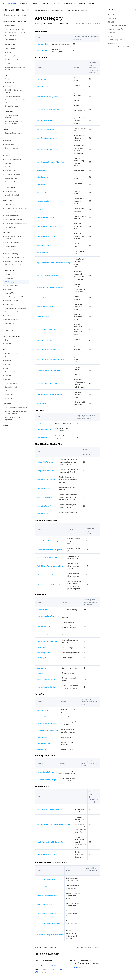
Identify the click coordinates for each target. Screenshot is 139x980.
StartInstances (41, 171)
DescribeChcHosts (43, 514)
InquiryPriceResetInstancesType (48, 149)
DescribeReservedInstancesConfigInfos (50, 359)
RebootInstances (42, 177)
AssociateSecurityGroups (45, 772)
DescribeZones (42, 50)
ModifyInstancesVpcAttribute (47, 854)
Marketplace (82, 3)
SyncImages (41, 648)
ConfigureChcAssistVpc (45, 462)
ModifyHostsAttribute (44, 429)
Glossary (6, 425)
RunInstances (41, 79)
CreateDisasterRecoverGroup (47, 557)
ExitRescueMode (42, 253)
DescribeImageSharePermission (48, 616)
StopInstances (41, 185)
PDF (37, 24)
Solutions (46, 3)
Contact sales (51, 970)
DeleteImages (41, 658)
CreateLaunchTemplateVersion (47, 896)
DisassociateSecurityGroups (46, 780)
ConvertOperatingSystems (46, 679)
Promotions (24, 3)
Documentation (40, 10)
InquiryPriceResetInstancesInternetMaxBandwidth (54, 824)
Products (35, 3)
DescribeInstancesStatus (45, 341)
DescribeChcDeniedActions (46, 480)
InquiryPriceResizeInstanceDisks (48, 275)
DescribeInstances (43, 87)
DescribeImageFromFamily (46, 687)
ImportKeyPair (41, 750)
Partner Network (68, 3)
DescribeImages (42, 610)
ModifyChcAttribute (43, 488)
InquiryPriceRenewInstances (46, 129)
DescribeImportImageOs (45, 626)
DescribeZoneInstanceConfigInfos (48, 383)
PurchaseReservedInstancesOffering (49, 395)
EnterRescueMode (43, 245)
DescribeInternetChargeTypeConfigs (49, 809)
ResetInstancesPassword (45, 210)
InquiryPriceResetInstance (46, 138)
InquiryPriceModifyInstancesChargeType (51, 162)
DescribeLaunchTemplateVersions (48, 923)
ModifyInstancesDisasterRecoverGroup (50, 288)
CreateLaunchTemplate (44, 887)
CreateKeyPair (41, 717)
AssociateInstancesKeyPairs (46, 723)
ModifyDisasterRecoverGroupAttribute (50, 566)
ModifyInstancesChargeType (46, 226)
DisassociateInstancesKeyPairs (47, 731)
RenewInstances (42, 192)
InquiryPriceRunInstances (45, 120)
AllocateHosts (41, 423)
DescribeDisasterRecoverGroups (48, 541)
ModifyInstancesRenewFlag (46, 236)
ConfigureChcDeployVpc (45, 471)
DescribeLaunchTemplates (46, 879)
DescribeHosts (42, 437)
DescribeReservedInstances (46, 349)
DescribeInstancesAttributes (46, 329)
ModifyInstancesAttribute (45, 217)
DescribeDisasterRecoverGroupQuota (49, 550)
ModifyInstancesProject (45, 307)
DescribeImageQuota (44, 635)
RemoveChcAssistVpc (44, 497)
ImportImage (41, 663)
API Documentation (72, 10)
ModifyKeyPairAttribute (44, 743)
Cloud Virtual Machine (55, 10)
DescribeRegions (42, 44)
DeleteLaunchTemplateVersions (47, 913)
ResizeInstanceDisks (44, 201)
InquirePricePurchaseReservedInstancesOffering (53, 263)
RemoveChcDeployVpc (44, 506)
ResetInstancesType (43, 317)
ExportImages (41, 668)
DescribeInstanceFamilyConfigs (47, 97)
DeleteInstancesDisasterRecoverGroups (50, 585)
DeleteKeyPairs (42, 737)
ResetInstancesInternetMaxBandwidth (50, 842)
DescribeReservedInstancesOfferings (49, 371)
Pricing (56, 3)
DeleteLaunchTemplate (44, 905)
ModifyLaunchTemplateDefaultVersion (50, 935)
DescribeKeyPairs (43, 711)
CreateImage (41, 673)
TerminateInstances (43, 298)
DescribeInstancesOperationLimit (48, 109)
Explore (92, 3)
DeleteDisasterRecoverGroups (47, 575)
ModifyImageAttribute (44, 653)
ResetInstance (41, 403)
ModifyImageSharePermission (47, 641)
